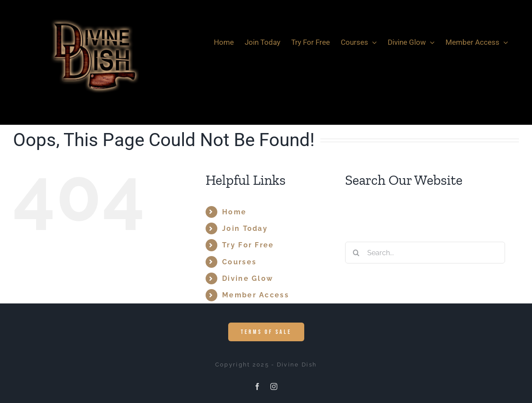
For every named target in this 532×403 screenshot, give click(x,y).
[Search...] (425, 253)
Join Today (245, 228)
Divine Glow (248, 278)
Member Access (256, 295)
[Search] (356, 253)
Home (234, 212)
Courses (239, 262)
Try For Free (248, 245)
